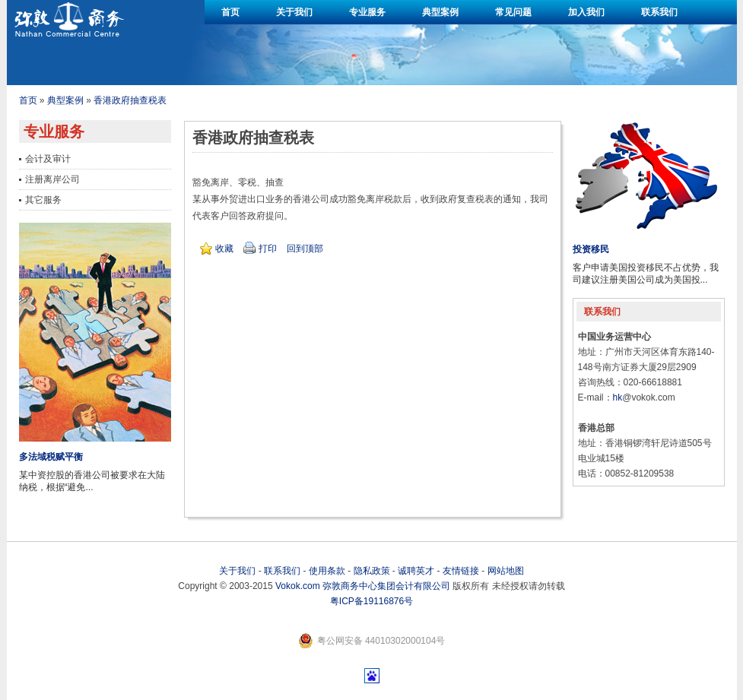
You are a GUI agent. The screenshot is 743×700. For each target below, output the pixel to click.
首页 (230, 12)
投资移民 (591, 249)
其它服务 (43, 200)
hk (618, 398)
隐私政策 (372, 571)
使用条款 (327, 571)
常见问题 (513, 12)
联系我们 (659, 12)
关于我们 (294, 12)
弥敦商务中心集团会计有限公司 (386, 586)
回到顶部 (305, 249)
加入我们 (586, 12)
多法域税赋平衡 (51, 457)
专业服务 (367, 12)
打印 (268, 249)
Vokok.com (298, 586)
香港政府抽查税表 (130, 100)
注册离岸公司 (52, 179)
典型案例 (440, 12)
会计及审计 (48, 159)
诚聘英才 (416, 571)
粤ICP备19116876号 (371, 601)
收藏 (224, 249)
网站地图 (506, 571)
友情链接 (461, 571)
